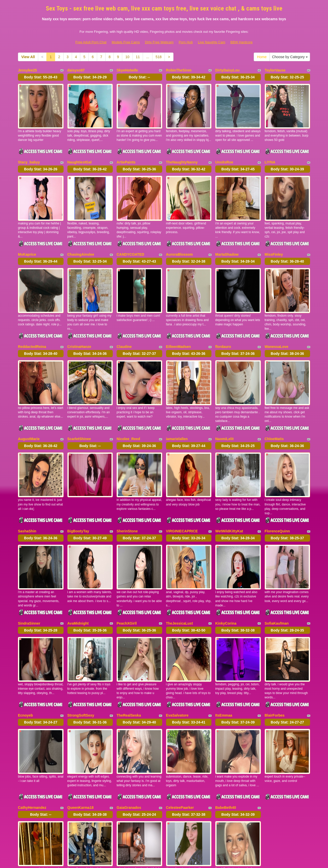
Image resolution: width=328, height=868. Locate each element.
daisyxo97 (76, 70)
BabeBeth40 (226, 716)
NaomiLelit (224, 393)
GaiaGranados (129, 716)
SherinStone (127, 474)
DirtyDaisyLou (227, 70)
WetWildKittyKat (229, 474)
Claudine (124, 313)
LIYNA (270, 151)
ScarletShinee (79, 393)
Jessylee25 (27, 70)
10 (127, 57)
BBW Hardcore (242, 42)
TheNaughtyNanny (182, 151)
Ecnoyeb (25, 636)
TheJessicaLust (180, 555)
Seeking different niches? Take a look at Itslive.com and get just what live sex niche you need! (164, 824)
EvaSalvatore (177, 636)
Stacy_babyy (29, 151)
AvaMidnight (78, 555)
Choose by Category (290, 57)
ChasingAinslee (81, 232)
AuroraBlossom (180, 232)
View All (28, 57)
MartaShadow (227, 232)
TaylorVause (275, 70)
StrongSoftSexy (81, 636)
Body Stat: (41, 77)
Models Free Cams (126, 42)
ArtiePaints (126, 151)
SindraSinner (29, 555)
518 (158, 57)
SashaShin (27, 474)
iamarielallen (177, 393)
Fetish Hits (207, 860)
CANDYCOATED (130, 232)
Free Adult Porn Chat (91, 42)
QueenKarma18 (81, 716)
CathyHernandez (32, 716)
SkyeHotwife (127, 70)
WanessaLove (277, 313)
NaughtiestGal (80, 151)
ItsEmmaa (224, 636)
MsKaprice (27, 232)
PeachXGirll (127, 555)
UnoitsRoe (224, 151)
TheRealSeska (129, 636)
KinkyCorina (226, 555)
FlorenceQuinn (277, 474)
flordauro (223, 313)
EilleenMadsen (178, 313)
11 (138, 57)
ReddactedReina (32, 313)
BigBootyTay (78, 474)
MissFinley (274, 232)
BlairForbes (275, 636)
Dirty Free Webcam (159, 42)
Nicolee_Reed (128, 393)
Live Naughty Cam (212, 42)
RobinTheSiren (179, 70)
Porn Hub (186, 42)
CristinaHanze (79, 313)
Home (262, 57)
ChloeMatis (274, 393)
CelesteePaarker (180, 716)
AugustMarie (29, 393)
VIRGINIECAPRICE (182, 474)
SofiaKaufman (277, 555)
